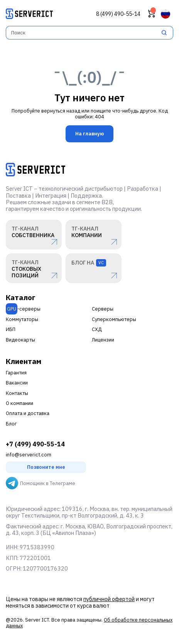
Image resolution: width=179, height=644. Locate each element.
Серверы (103, 309)
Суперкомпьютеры (114, 319)
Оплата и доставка (28, 413)
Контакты (17, 393)
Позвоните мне (46, 467)
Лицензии (103, 340)
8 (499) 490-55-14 (118, 14)
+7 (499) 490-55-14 (35, 444)
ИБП (11, 329)
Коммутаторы (22, 319)
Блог (11, 424)
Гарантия (16, 373)
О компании (19, 403)
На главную (90, 134)
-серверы (23, 309)
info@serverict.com (29, 455)
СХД (97, 329)
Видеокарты (20, 340)
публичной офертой (109, 599)
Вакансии (17, 383)
